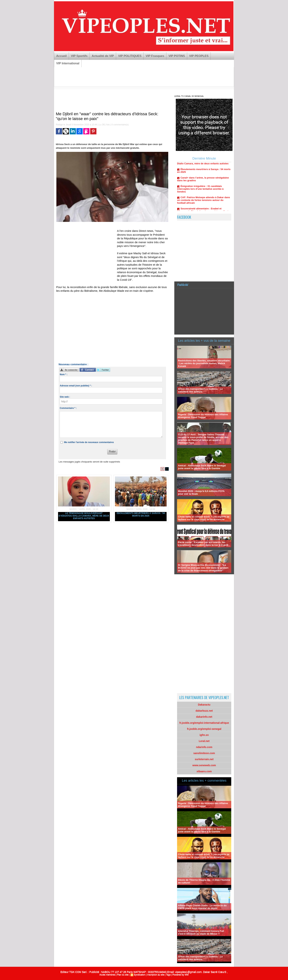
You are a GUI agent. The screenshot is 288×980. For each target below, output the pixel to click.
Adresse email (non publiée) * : (76, 386)
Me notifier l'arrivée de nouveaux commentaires (89, 442)
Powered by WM (181, 975)
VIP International (68, 63)
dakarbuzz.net (204, 711)
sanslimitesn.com (204, 753)
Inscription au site (156, 975)
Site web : (65, 397)
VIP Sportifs (79, 56)
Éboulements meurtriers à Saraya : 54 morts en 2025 (141, 515)
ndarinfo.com (204, 747)
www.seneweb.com (204, 765)
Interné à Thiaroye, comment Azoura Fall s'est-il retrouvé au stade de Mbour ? (201, 932)
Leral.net (204, 741)
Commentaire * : (68, 408)
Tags (168, 975)
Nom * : (64, 374)
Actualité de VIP (103, 56)
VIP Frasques (155, 56)
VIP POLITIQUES (130, 56)
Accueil (61, 56)
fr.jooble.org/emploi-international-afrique (204, 723)
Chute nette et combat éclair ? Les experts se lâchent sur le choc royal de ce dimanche (204, 518)
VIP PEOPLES (199, 56)
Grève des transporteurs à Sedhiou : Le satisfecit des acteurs (200, 390)
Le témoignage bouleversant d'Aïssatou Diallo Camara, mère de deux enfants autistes (84, 516)
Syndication (140, 975)
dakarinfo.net (204, 717)
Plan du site (123, 975)
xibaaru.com (204, 771)
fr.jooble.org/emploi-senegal (204, 729)
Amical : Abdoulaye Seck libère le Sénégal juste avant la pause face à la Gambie (202, 467)
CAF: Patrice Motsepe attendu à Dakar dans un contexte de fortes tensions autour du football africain (204, 202)
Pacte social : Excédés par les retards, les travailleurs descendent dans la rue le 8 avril (203, 544)
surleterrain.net (204, 759)
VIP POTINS (177, 56)
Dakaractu (204, 705)
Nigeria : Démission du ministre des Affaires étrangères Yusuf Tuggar (203, 416)
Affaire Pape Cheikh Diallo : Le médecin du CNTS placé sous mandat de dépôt (202, 907)
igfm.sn (204, 735)
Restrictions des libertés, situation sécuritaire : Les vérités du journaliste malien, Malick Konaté (204, 363)
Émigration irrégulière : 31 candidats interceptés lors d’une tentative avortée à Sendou (200, 191)
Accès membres (107, 975)
